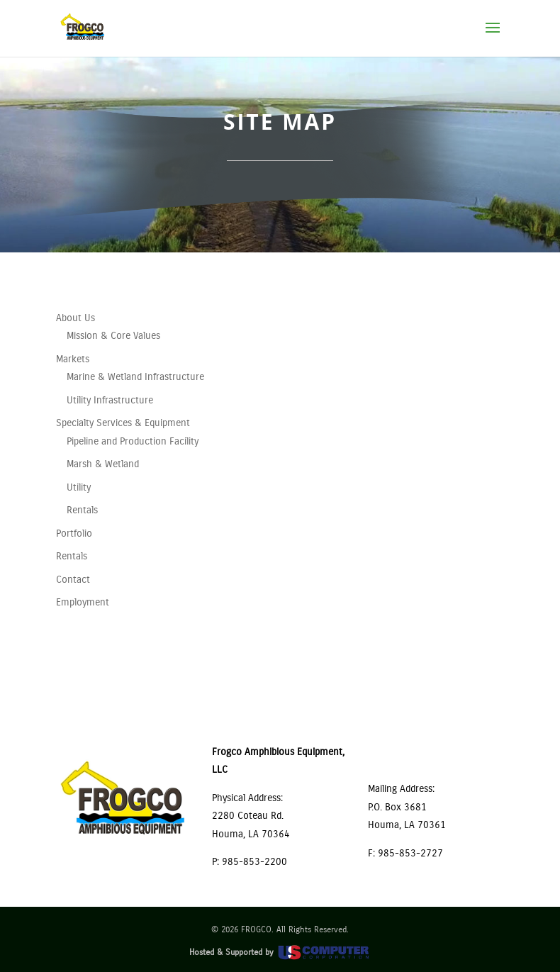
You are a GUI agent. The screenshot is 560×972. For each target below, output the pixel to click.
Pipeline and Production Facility (133, 441)
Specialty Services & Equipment (123, 423)
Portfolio (74, 534)
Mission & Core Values (113, 336)
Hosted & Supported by (280, 952)
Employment (83, 602)
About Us (75, 318)
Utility (79, 487)
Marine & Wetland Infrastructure (135, 377)
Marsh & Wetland (103, 464)
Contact (73, 580)
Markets (73, 359)
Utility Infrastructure (110, 400)
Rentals (82, 510)
